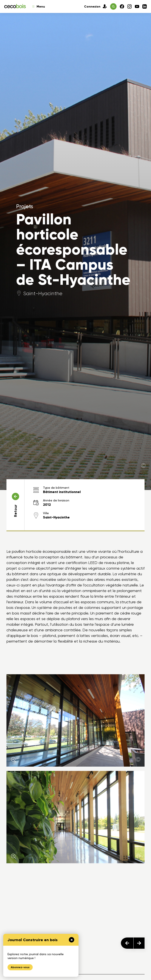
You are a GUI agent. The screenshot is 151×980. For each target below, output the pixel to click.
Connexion (96, 6)
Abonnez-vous (20, 967)
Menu (39, 7)
